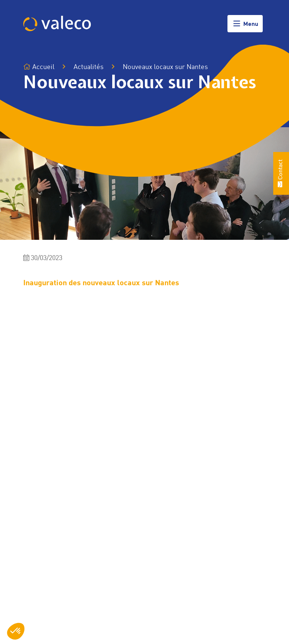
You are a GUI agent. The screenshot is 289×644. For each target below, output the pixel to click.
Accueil (39, 67)
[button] (16, 631)
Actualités (89, 67)
